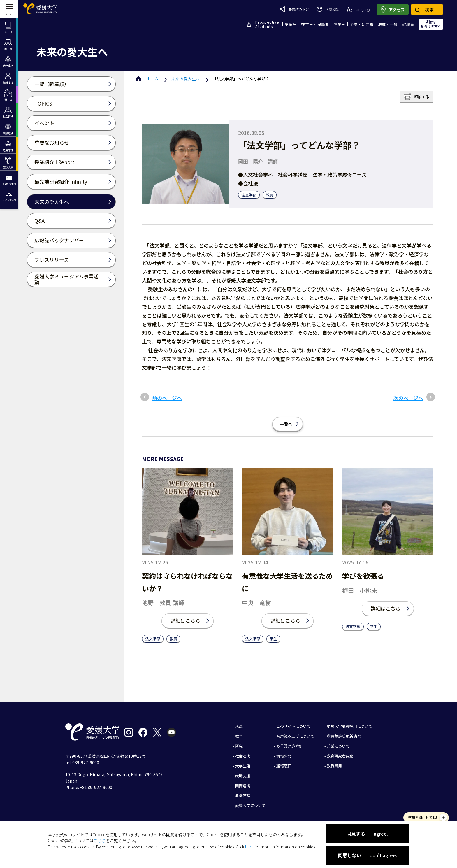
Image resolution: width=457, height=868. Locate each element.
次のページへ (408, 398)
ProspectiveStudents (267, 24)
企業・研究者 (362, 24)
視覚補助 (328, 9)
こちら (100, 841)
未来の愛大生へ (186, 79)
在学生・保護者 (315, 24)
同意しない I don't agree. (367, 855)
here (249, 847)
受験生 (291, 24)
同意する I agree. (367, 834)
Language (359, 9)
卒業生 (339, 24)
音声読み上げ (295, 9)
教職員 (408, 24)
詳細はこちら (185, 621)
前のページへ (167, 398)
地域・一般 (388, 24)
